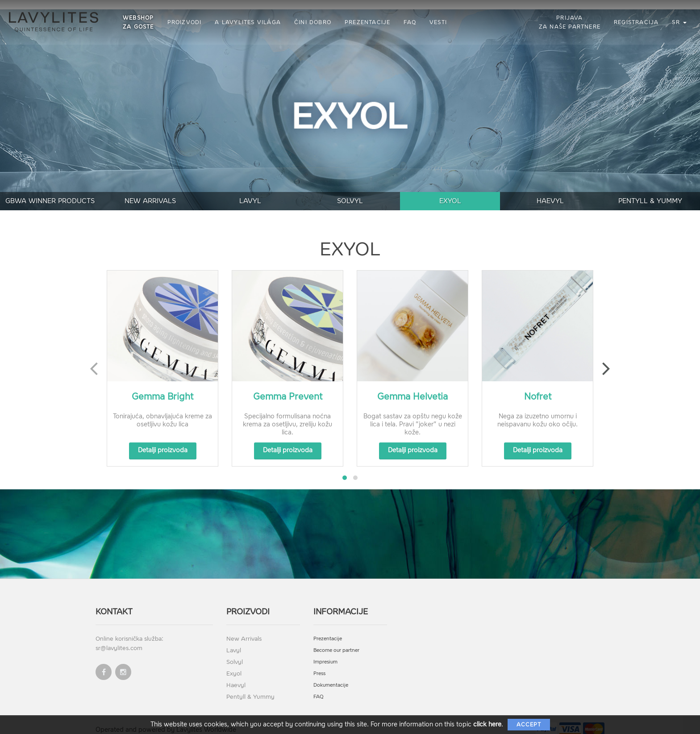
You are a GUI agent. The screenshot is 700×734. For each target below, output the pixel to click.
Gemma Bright (162, 387)
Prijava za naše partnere (570, 22)
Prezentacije (367, 22)
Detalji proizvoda (163, 441)
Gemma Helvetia (412, 387)
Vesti (438, 22)
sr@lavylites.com (119, 639)
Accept (529, 725)
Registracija (636, 22)
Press (319, 664)
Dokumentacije (331, 676)
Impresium (325, 653)
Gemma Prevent (288, 387)
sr (679, 22)
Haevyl (550, 192)
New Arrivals (150, 192)
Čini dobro (313, 22)
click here (487, 724)
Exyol (450, 192)
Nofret (538, 387)
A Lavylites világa (248, 22)
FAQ (410, 22)
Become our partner (336, 641)
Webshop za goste (138, 22)
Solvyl (350, 192)
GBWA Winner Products (50, 192)
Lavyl (250, 192)
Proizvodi (185, 22)
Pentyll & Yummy (650, 192)
